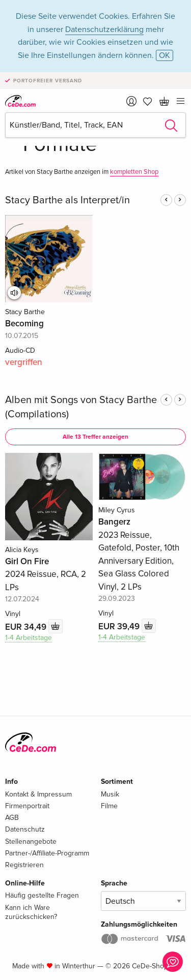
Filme (109, 806)
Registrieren (24, 865)
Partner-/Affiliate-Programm (47, 853)
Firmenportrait (27, 806)
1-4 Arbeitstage (29, 638)
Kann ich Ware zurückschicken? (31, 912)
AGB (12, 818)
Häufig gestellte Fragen (42, 895)
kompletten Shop (134, 172)
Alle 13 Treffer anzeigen (95, 437)
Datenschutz (25, 829)
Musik (110, 794)
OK (165, 55)
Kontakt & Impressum (38, 794)
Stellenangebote (31, 841)
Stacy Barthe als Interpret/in (67, 200)
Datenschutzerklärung (104, 29)
